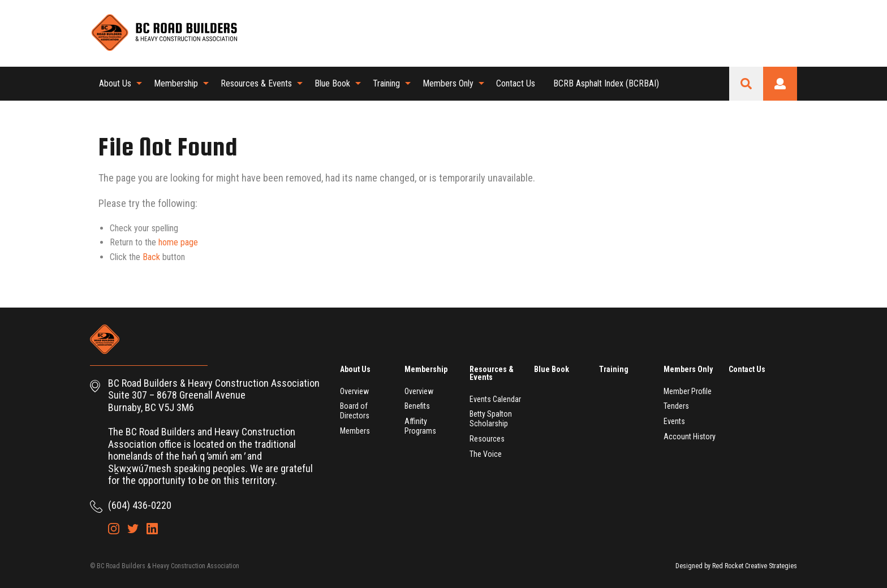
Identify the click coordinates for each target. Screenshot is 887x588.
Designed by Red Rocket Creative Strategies (736, 566)
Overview (354, 391)
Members (355, 431)
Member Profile (688, 391)
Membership (176, 83)
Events (674, 421)
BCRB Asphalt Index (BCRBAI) (606, 83)
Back (151, 257)
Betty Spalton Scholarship (491, 419)
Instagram (750, 33)
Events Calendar (495, 399)
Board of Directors (355, 411)
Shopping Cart (731, 33)
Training (386, 83)
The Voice (486, 454)
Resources (487, 439)
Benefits (417, 406)
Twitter (769, 33)
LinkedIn (789, 33)
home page (178, 242)
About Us (115, 83)
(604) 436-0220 (140, 505)
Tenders (676, 406)
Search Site (746, 84)
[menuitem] (117, 84)
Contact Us (516, 83)
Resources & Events (256, 83)
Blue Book (332, 83)
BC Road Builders (163, 33)
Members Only (448, 83)
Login (780, 84)
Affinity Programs (420, 426)
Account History (690, 436)
